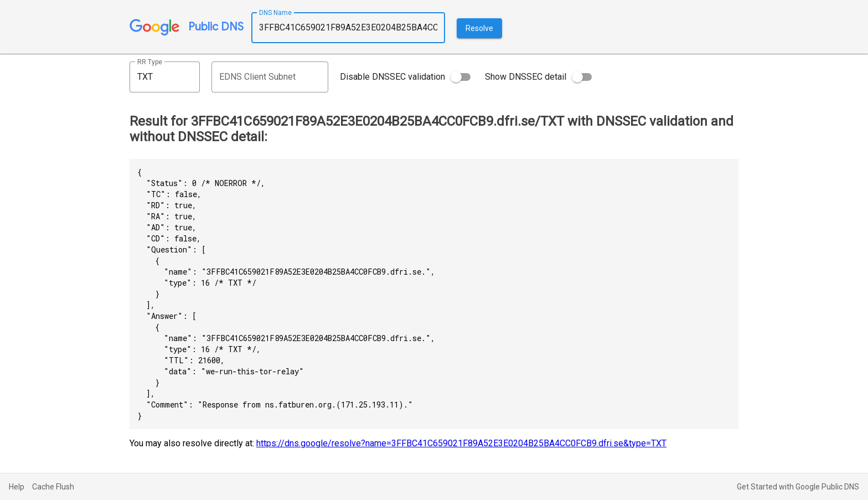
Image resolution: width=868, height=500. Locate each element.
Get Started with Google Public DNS (798, 487)
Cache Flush (53, 487)
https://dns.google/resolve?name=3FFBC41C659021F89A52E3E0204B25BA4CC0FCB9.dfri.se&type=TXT (461, 443)
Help (17, 487)
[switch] (461, 77)
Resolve (479, 28)
